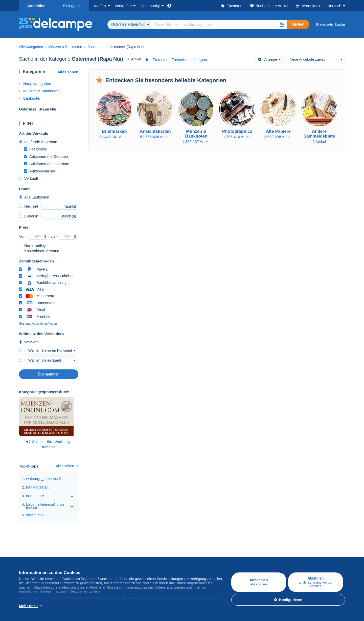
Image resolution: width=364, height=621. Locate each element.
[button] (282, 25)
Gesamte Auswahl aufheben (38, 324)
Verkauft (29, 178)
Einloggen (71, 6)
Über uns (190, 547)
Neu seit (29, 206)
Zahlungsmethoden (253, 558)
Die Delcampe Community (150, 547)
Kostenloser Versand (39, 251)
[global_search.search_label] (219, 25)
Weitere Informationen (51, 606)
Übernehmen (49, 374)
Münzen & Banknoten (39, 91)
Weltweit (29, 342)
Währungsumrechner (308, 547)
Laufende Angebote (38, 142)
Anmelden (37, 6)
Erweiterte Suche (331, 24)
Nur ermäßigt (33, 245)
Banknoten (30, 98)
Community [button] (150, 6)
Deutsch (334, 6)
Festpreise (36, 149)
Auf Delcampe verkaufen (94, 547)
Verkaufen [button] (123, 6)
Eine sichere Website (254, 547)
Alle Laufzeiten (34, 197)
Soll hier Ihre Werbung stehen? (48, 444)
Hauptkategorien (35, 84)
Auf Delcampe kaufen (37, 547)
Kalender (135, 558)
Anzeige (268, 59)
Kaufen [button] (100, 6)
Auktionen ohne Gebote (47, 164)
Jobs (189, 558)
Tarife (78, 558)
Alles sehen (68, 72)
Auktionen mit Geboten (46, 156)
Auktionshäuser (40, 171)
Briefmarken (29, 558)
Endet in (29, 216)
